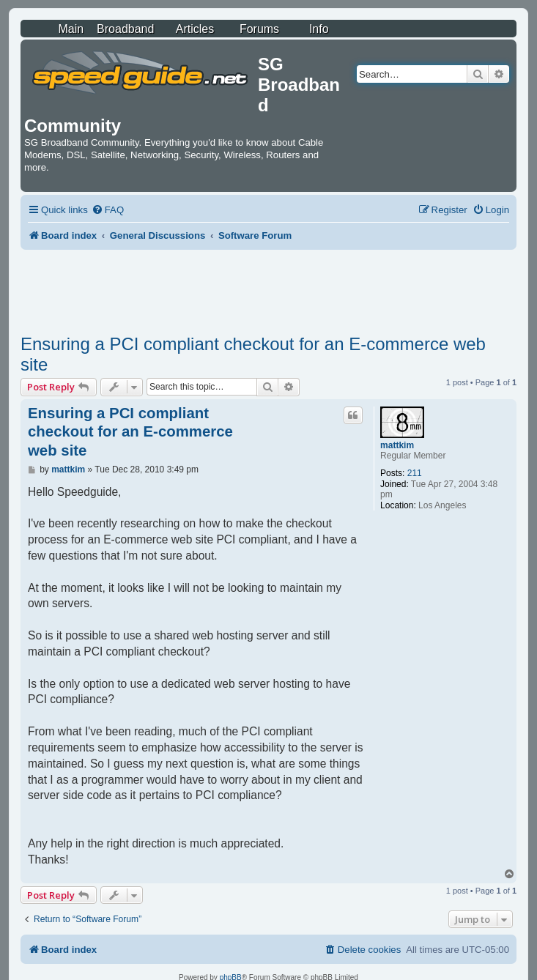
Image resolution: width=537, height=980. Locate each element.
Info (319, 29)
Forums (259, 29)
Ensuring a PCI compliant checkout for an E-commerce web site (253, 354)
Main (71, 29)
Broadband (125, 29)
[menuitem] (108, 210)
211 (415, 473)
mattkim (397, 445)
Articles (195, 29)
